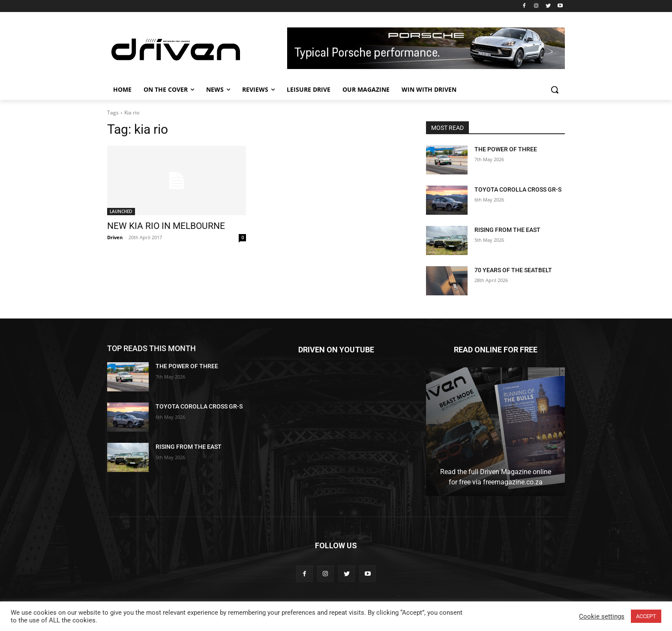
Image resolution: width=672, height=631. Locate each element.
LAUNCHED (121, 211)
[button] (555, 90)
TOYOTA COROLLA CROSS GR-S (518, 189)
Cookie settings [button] (602, 616)
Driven (115, 237)
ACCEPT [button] (646, 616)
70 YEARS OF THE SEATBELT (513, 270)
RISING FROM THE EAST (507, 230)
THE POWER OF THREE (506, 149)
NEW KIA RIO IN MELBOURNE (166, 226)
